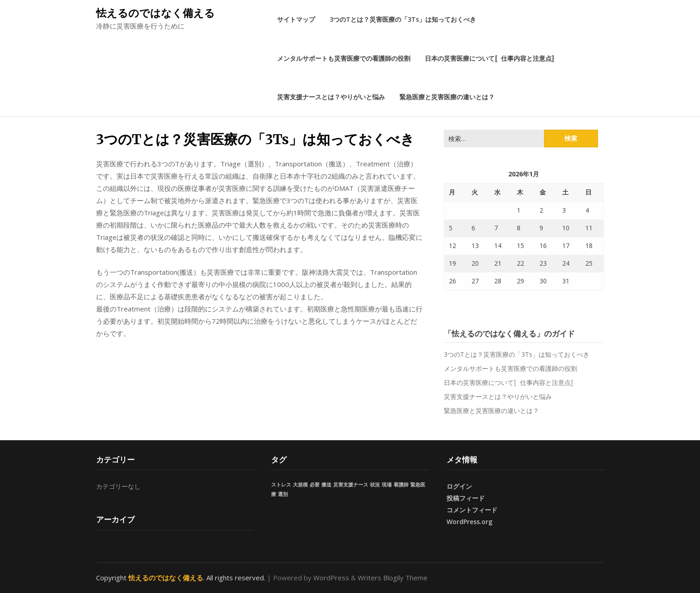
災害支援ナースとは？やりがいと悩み (331, 97)
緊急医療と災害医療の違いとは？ (447, 97)
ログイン (459, 486)
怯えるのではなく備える (156, 13)
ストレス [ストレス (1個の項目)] (281, 485)
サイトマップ (296, 19)
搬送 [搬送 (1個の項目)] (326, 485)
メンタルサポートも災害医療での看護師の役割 (344, 58)
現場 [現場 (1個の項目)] (387, 485)
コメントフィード (472, 510)
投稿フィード (466, 498)
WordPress (331, 578)
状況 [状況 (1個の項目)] (375, 485)
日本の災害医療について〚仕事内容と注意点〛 (491, 58)
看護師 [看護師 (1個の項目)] (401, 485)
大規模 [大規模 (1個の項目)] (300, 485)
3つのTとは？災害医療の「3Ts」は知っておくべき (403, 19)
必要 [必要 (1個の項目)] (315, 485)
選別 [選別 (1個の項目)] (283, 494)
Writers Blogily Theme (393, 578)
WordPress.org (469, 522)
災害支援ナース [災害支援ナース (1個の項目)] (351, 485)
